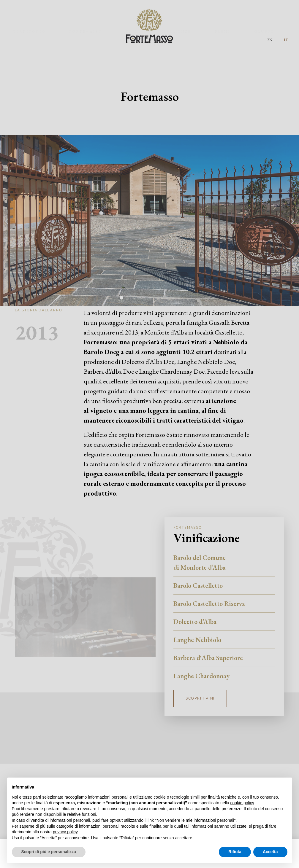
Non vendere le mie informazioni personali (195, 820)
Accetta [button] (270, 852)
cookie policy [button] (242, 803)
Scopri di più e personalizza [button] (49, 852)
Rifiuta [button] (235, 852)
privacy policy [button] (65, 832)
